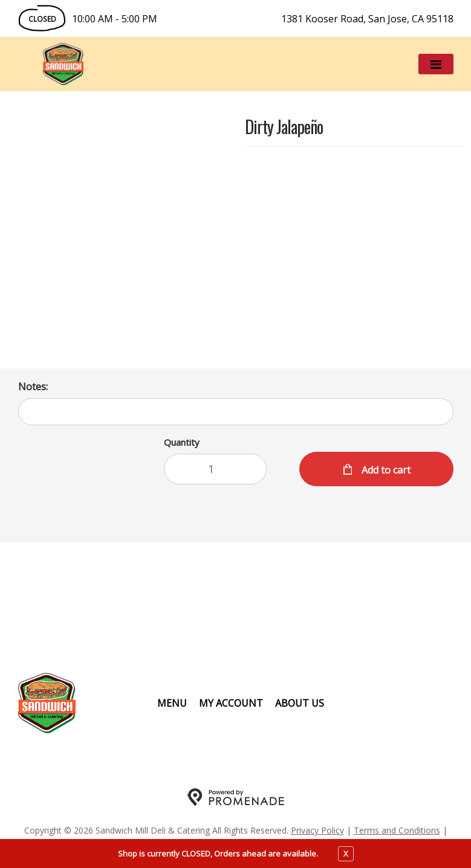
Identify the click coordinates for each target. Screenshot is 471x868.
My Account (231, 703)
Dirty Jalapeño (284, 128)
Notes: (33, 387)
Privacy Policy (317, 830)
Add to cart (385, 470)
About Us (300, 703)
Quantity (182, 442)
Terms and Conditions (397, 830)
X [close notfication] (346, 854)
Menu (172, 703)
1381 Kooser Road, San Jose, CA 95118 (367, 19)
